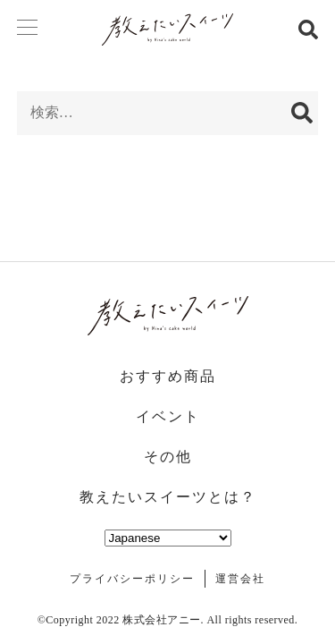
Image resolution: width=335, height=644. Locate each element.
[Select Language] (168, 538)
